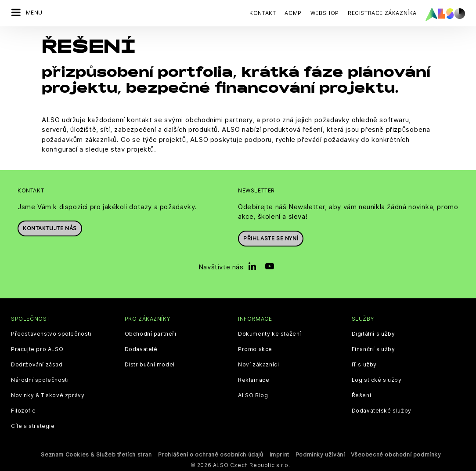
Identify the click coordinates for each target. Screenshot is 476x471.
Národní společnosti (40, 379)
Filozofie (23, 410)
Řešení (362, 395)
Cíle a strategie (33, 425)
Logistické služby (377, 379)
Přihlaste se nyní (271, 237)
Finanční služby (373, 348)
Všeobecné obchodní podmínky (396, 454)
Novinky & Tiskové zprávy (48, 395)
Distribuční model (150, 364)
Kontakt (263, 13)
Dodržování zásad (37, 364)
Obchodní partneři (151, 333)
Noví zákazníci (258, 364)
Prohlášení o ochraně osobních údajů (211, 454)
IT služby (364, 364)
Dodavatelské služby (382, 410)
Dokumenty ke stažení (270, 333)
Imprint (279, 454)
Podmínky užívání (320, 454)
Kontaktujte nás (50, 228)
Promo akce (255, 348)
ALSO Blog (253, 395)
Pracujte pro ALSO (37, 348)
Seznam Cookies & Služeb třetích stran (96, 454)
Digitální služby (373, 333)
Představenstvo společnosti (51, 333)
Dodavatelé (141, 348)
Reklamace (254, 379)
